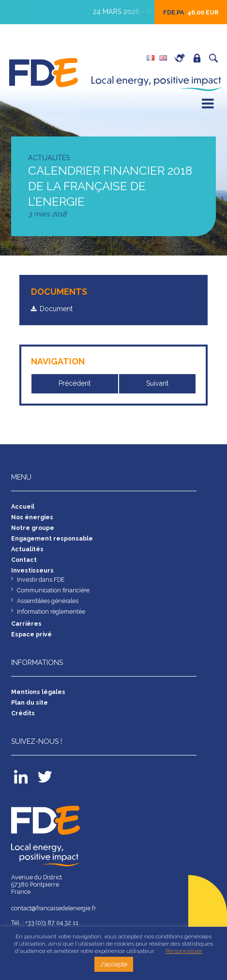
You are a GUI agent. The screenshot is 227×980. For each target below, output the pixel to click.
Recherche (216, 58)
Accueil (23, 506)
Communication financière (53, 590)
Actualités (27, 549)
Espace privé (199, 58)
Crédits (23, 713)
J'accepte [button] (114, 964)
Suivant (158, 384)
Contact (24, 560)
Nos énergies (32, 517)
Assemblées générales (48, 601)
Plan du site (30, 702)
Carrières (182, 58)
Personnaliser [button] (184, 951)
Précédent (75, 384)
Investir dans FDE (41, 580)
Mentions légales (38, 692)
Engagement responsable (52, 538)
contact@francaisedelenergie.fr (55, 909)
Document (56, 309)
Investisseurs (32, 570)
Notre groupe (33, 528)
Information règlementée (52, 611)
